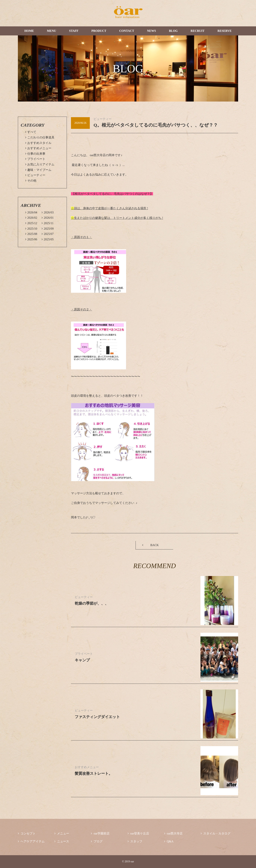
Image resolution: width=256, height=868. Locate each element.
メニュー (62, 833)
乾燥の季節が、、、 (92, 603)
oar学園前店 (100, 833)
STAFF (74, 31)
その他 (31, 181)
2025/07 (48, 234)
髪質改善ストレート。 (94, 773)
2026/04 (31, 212)
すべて (31, 132)
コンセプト (27, 833)
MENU (51, 31)
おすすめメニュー (38, 148)
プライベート (35, 159)
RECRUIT (198, 31)
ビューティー (35, 175)
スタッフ (135, 841)
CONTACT (127, 31)
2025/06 (31, 239)
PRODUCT (99, 31)
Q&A (169, 841)
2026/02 (31, 218)
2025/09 (48, 229)
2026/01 (48, 218)
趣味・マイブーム (38, 170)
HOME (29, 31)
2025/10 (31, 229)
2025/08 (31, 234)
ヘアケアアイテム (31, 841)
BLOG (173, 31)
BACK (155, 545)
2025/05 (48, 239)
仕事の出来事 (35, 154)
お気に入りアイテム (40, 164)
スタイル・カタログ (216, 833)
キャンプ (82, 660)
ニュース (62, 841)
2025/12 (31, 223)
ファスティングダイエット (97, 717)
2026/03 (48, 212)
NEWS (151, 31)
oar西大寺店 (173, 833)
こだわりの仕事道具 (40, 137)
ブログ (97, 841)
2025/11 (48, 223)
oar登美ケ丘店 (138, 833)
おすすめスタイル (38, 143)
